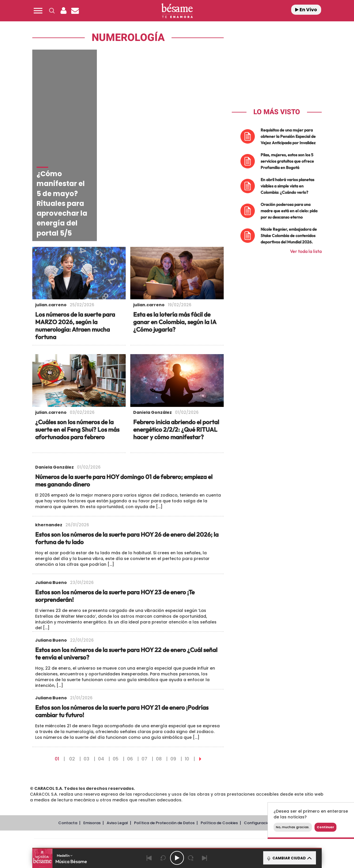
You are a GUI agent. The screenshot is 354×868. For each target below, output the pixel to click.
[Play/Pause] (177, 858)
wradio (167, 771)
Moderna (136, 780)
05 (116, 675)
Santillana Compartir (196, 763)
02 (72, 675)
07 (144, 675)
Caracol (280, 763)
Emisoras (92, 739)
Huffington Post (119, 771)
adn (258, 763)
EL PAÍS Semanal (232, 771)
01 (57, 675)
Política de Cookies (219, 739)
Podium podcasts (164, 780)
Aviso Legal (117, 739)
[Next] (205, 858)
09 (173, 675)
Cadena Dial (211, 771)
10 (187, 675)
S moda (213, 780)
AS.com (239, 763)
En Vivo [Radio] (306, 10)
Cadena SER (221, 763)
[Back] (149, 858)
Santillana (166, 763)
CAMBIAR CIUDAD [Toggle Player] (289, 858)
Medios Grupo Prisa (60, 781)
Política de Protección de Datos (164, 739)
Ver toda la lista (306, 251)
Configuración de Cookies (269, 739)
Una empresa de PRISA (60, 767)
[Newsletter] (75, 11)
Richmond (108, 780)
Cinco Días (189, 771)
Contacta (68, 739)
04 (101, 675)
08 (159, 675)
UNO (151, 771)
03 (86, 675)
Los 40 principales (139, 763)
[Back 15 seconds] (163, 858)
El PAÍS (111, 763)
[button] (38, 11)
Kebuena (274, 771)
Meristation (266, 780)
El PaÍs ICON (189, 780)
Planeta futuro (254, 771)
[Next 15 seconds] (191, 858)
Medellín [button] (65, 855)
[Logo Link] (177, 11)
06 (130, 675)
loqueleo (239, 780)
